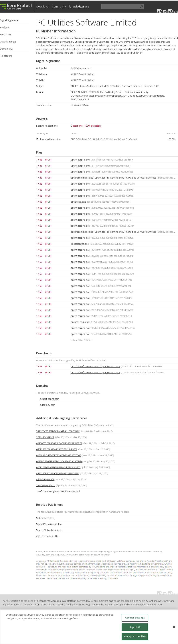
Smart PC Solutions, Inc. (49, 524)
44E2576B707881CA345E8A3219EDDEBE (57, 473)
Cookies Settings (135, 618)
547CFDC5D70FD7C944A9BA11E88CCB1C (58, 431)
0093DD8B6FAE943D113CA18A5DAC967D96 (59, 461)
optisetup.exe (78, 202)
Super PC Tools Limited (49, 530)
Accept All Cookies (135, 636)
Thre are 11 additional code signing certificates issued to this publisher (103, 53)
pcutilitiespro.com (50, 399)
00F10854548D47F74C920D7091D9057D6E (59, 455)
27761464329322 (45, 437)
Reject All (135, 627)
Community (59, 6)
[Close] (174, 627)
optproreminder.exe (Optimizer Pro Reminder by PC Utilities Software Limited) (113, 178)
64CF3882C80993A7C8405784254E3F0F (57, 449)
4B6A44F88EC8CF (45, 479)
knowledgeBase (79, 6)
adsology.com (48, 405)
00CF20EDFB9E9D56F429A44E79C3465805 (58, 467)
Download (42, 6)
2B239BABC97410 (46, 485)
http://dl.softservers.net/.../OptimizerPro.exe (95, 366)
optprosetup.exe (80, 322)
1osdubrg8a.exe (80, 244)
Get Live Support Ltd (47, 536)
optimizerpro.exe (80, 160)
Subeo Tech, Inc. (45, 518)
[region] (89, 627)
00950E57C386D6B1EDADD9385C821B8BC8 (59, 443)
